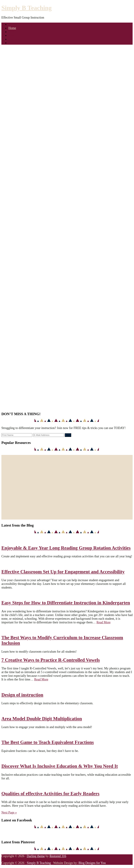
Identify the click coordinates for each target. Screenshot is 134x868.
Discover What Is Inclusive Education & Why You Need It (60, 766)
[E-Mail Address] (49, 435)
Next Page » (9, 812)
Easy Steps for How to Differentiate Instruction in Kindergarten (66, 603)
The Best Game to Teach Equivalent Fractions (48, 742)
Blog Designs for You (92, 863)
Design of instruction (22, 695)
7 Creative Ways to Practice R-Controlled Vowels (51, 660)
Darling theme (36, 856)
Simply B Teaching (27, 8)
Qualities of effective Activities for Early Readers (50, 794)
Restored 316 (58, 856)
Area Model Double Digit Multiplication (42, 719)
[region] (67, 97)
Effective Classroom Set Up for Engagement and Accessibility (63, 572)
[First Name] (17, 435)
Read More (103, 622)
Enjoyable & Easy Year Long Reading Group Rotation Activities (66, 548)
